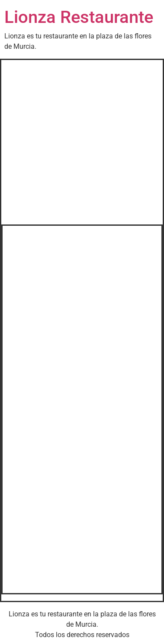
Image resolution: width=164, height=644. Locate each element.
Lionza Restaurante (79, 17)
